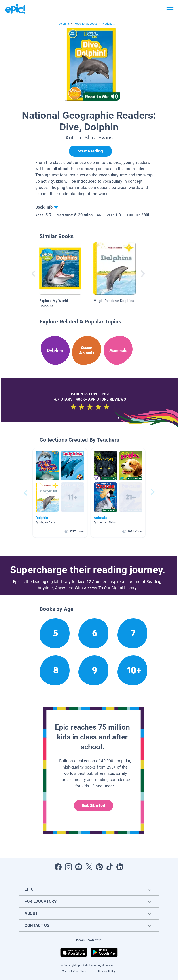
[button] (60, 493)
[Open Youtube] (79, 867)
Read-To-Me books (86, 24)
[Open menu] (170, 10)
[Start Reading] (90, 151)
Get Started (93, 806)
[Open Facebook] (58, 867)
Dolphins (64, 24)
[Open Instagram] (68, 867)
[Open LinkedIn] (120, 867)
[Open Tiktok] (110, 867)
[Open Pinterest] (99, 867)
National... (109, 24)
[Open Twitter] (89, 867)
